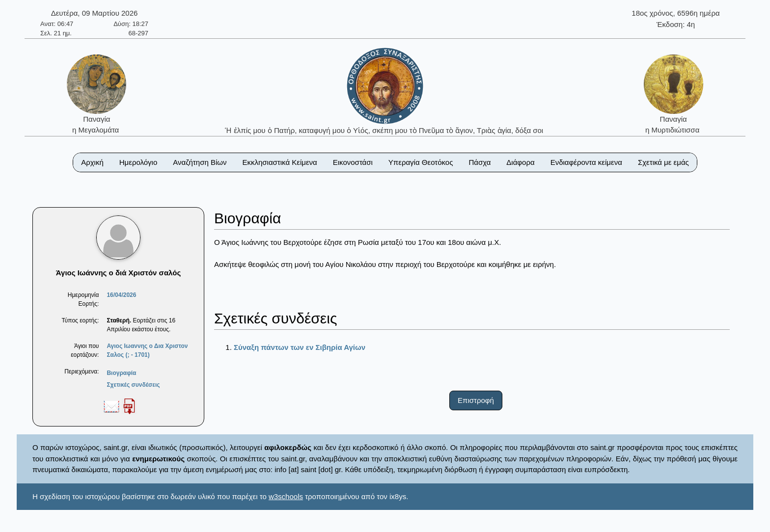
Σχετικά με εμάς (663, 162)
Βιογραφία (121, 373)
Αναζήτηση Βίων (200, 162)
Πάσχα (480, 162)
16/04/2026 (121, 295)
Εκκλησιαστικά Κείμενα (279, 162)
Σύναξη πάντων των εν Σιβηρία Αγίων (300, 347)
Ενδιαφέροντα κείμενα (586, 162)
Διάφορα (520, 162)
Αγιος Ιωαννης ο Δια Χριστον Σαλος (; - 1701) (147, 350)
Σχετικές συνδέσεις (133, 385)
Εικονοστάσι (353, 162)
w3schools (286, 496)
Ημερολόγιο (138, 162)
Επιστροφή (476, 400)
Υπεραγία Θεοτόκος (421, 162)
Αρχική (92, 162)
